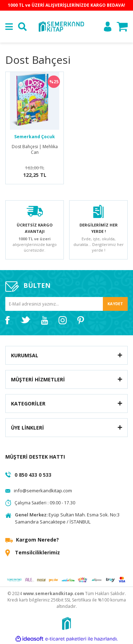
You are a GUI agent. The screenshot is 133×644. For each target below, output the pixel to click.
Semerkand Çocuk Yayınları (35, 137)
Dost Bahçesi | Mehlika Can (35, 150)
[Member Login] (108, 27)
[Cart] (122, 27)
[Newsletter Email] (66, 304)
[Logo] (61, 26)
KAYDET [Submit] (115, 304)
